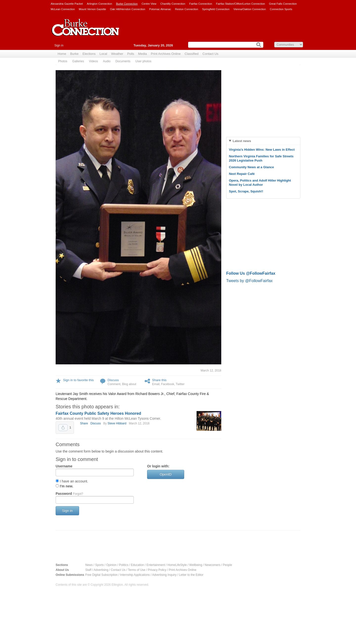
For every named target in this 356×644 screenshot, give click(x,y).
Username (64, 466)
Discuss (113, 380)
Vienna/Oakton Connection (250, 9)
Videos (93, 61)
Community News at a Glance (251, 167)
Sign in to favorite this (78, 380)
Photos (63, 61)
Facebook (168, 384)
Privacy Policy (157, 570)
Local (103, 54)
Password (69, 494)
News (89, 565)
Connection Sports (281, 9)
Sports (100, 565)
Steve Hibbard (117, 423)
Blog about (129, 384)
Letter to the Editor (191, 575)
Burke (74, 54)
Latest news (242, 141)
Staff (88, 570)
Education (137, 565)
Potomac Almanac (160, 9)
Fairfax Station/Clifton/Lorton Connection (241, 4)
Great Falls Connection (283, 4)
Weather (117, 54)
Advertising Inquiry (164, 575)
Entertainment (156, 565)
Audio (107, 61)
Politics (124, 565)
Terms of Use (137, 570)
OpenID (166, 474)
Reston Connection (187, 9)
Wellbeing (196, 565)
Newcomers (212, 565)
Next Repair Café (242, 174)
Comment (114, 384)
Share (84, 423)
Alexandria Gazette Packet (67, 4)
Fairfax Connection (200, 4)
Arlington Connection (99, 4)
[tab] (263, 141)
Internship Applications (135, 575)
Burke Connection (127, 4)
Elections (89, 54)
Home (62, 54)
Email (156, 384)
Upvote (63, 428)
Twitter (180, 384)
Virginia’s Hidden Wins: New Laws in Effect (262, 150)
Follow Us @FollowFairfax (251, 273)
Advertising (101, 570)
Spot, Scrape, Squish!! (246, 191)
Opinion (111, 565)
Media (143, 54)
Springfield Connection (216, 9)
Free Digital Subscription (101, 575)
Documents (123, 61)
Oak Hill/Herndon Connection (128, 9)
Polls (131, 54)
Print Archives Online (166, 54)
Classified (192, 54)
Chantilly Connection (173, 4)
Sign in (59, 45)
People (227, 565)
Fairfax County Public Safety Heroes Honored (98, 413)
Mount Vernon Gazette (92, 9)
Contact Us (210, 54)
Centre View (149, 4)
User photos (144, 61)
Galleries (78, 61)
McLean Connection (63, 9)
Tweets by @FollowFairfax (249, 281)
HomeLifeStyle (177, 565)
